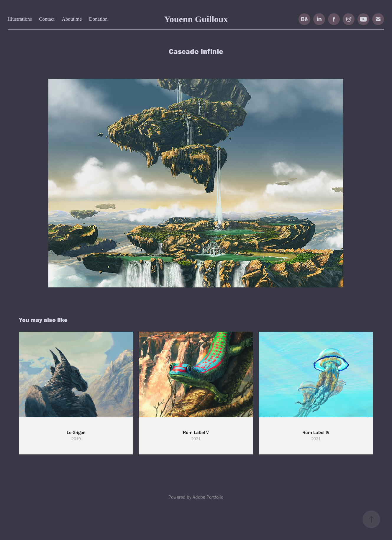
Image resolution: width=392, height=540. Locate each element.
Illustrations (20, 19)
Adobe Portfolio (208, 497)
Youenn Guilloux (196, 19)
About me (72, 19)
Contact (47, 19)
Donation (98, 19)
